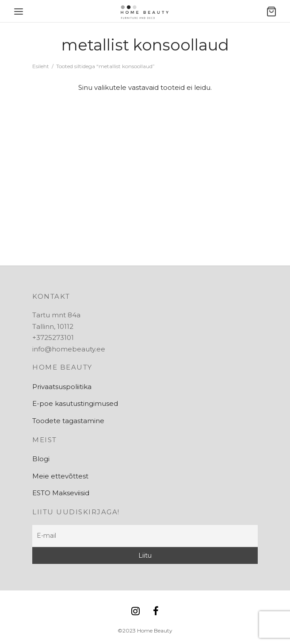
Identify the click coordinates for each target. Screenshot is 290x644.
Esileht (41, 66)
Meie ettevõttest (60, 476)
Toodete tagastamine (68, 421)
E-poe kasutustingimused (75, 403)
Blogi (41, 459)
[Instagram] (135, 612)
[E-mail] (145, 536)
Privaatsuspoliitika (62, 387)
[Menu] (19, 12)
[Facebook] (156, 612)
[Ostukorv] (271, 12)
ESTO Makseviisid (61, 493)
